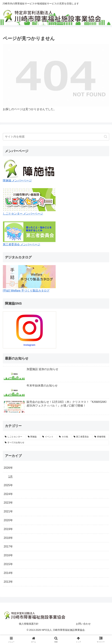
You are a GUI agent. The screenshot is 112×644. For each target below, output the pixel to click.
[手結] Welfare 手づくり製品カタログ (26, 291)
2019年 (8, 529)
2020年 (8, 520)
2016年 (8, 555)
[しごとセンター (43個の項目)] (14, 437)
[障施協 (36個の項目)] (33, 437)
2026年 (8, 468)
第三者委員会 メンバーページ (21, 244)
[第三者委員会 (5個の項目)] (82, 437)
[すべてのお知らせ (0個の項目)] (56, 443)
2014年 (8, 573)
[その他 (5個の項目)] (64, 437)
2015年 (8, 564)
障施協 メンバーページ (17, 180)
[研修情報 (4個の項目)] (101, 437)
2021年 (8, 511)
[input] (56, 137)
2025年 (8, 485)
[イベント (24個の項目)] (49, 437)
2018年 (8, 538)
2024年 (8, 494)
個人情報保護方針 (29, 624)
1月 (10, 477)
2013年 (8, 582)
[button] (106, 137)
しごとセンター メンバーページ (23, 214)
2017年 (8, 547)
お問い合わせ (83, 624)
